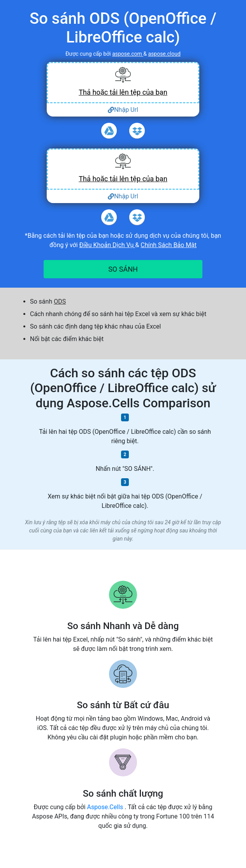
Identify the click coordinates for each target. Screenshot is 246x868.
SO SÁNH (123, 269)
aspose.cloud (164, 54)
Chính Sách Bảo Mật (169, 245)
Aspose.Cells (106, 807)
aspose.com (128, 54)
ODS (60, 301)
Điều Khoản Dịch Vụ (107, 245)
